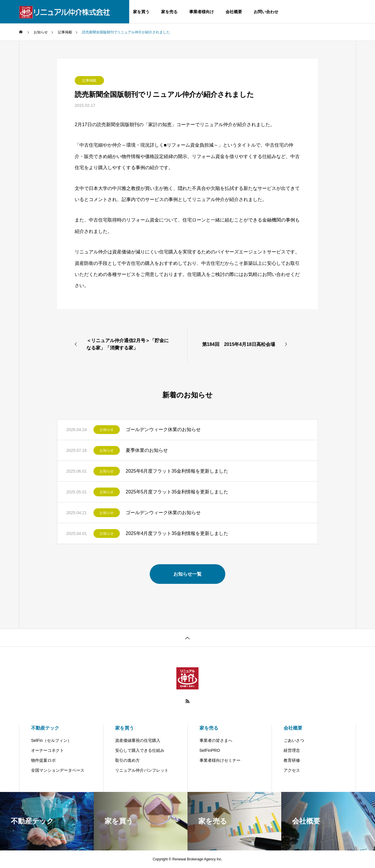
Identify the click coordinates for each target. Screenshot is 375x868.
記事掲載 (89, 80)
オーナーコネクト (47, 750)
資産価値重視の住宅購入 (138, 740)
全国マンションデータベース (58, 770)
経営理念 (292, 750)
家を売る (169, 12)
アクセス (292, 770)
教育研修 (292, 760)
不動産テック (45, 728)
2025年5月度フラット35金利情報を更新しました (177, 492)
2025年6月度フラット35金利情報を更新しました (177, 471)
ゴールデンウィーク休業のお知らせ (163, 429)
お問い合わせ (266, 12)
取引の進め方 (127, 760)
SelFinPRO (210, 750)
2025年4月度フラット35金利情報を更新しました (177, 533)
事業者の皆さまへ (216, 740)
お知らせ (107, 430)
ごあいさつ (294, 740)
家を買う (141, 12)
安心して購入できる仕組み (140, 750)
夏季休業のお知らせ (147, 450)
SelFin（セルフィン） (51, 740)
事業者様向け (202, 12)
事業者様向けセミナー (220, 760)
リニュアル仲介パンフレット (142, 770)
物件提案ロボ (43, 760)
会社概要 (234, 12)
